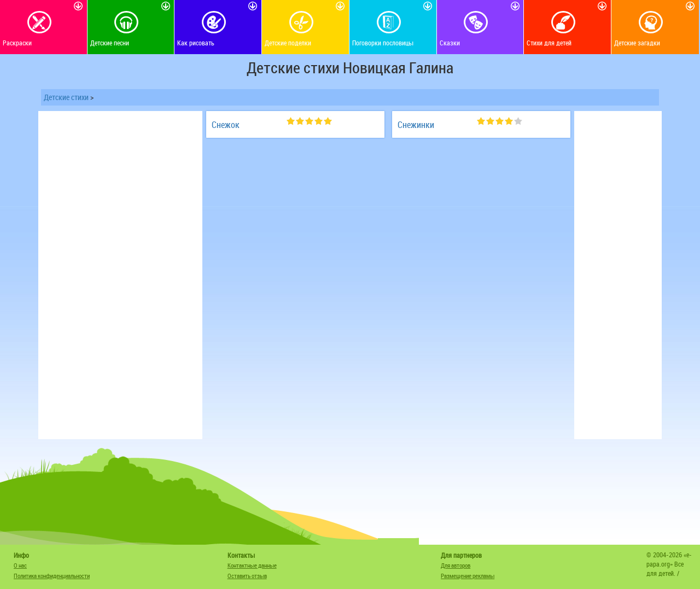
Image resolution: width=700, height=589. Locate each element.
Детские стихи (66, 97)
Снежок (226, 125)
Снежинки (416, 125)
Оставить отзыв (247, 576)
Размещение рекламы (468, 576)
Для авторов (456, 565)
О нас (20, 565)
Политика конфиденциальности (52, 576)
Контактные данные (252, 565)
